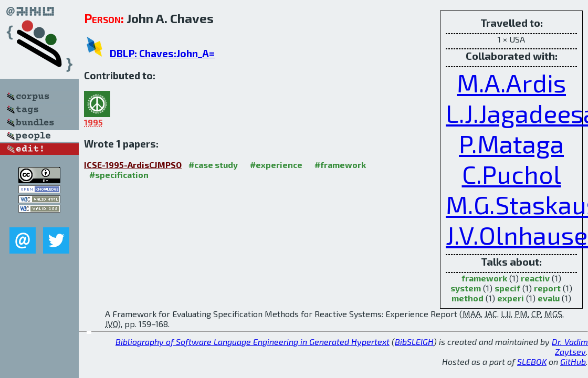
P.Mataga (511, 143)
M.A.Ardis (511, 82)
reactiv (535, 278)
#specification (119, 175)
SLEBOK (532, 361)
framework (484, 278)
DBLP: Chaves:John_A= (162, 53)
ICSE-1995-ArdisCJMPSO (133, 165)
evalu (549, 298)
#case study (213, 165)
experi (511, 298)
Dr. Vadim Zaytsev (570, 346)
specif (507, 288)
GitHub (573, 361)
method (468, 298)
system (466, 288)
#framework (340, 165)
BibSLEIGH (414, 342)
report (547, 288)
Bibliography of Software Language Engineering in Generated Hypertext (253, 342)
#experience (276, 165)
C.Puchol (512, 174)
